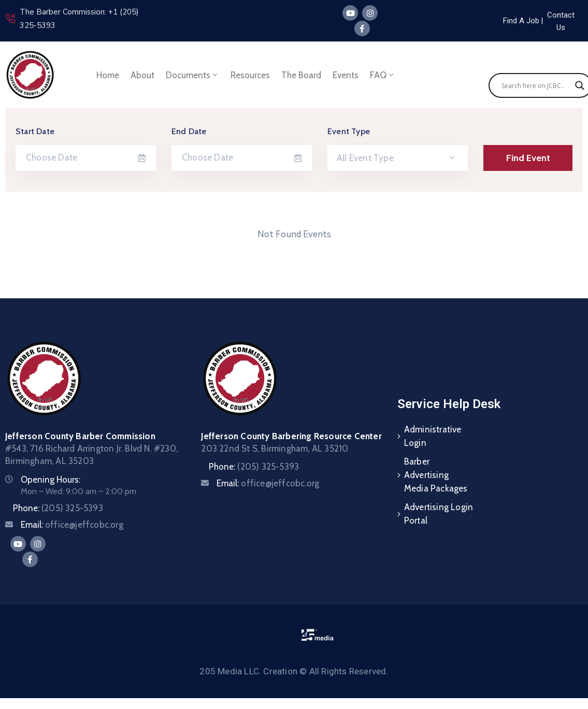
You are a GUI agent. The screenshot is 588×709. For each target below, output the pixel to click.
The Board (301, 75)
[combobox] (398, 158)
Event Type (349, 131)
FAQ (383, 75)
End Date (189, 131)
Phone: (58, 508)
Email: (72, 525)
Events (346, 75)
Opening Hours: (51, 480)
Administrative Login (433, 436)
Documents (192, 75)
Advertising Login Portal (439, 514)
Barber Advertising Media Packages (436, 475)
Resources (250, 75)
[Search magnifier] (580, 85)
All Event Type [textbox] (365, 158)
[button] (542, 21)
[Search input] (536, 85)
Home (108, 75)
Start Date (35, 131)
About (142, 75)
